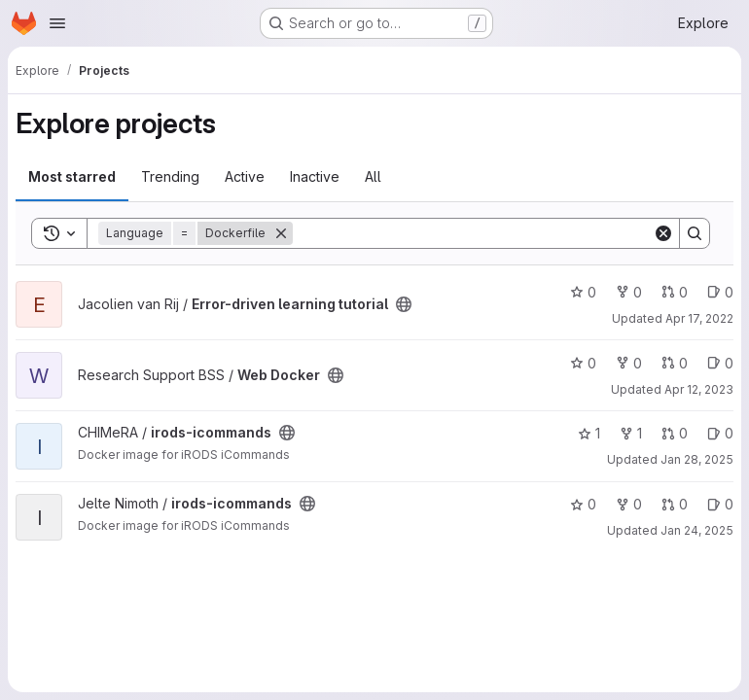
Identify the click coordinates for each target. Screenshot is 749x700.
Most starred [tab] (72, 176)
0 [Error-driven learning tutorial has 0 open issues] (720, 292)
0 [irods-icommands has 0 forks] (629, 504)
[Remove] (281, 233)
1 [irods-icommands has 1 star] (589, 433)
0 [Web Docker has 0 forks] (629, 363)
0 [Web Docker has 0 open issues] (720, 363)
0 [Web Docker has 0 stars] (583, 363)
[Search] (473, 233)
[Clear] (663, 233)
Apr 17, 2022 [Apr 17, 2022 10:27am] (699, 318)
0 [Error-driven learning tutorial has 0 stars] (583, 292)
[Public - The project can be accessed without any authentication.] (404, 304)
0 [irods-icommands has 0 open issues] (720, 433)
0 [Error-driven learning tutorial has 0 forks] (629, 292)
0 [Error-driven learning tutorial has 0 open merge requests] (675, 292)
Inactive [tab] (315, 176)
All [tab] (373, 176)
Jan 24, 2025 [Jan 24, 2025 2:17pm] (697, 530)
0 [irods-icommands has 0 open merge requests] (675, 433)
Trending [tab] (170, 176)
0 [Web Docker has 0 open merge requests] (675, 363)
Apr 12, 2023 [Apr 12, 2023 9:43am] (699, 389)
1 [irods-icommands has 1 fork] (631, 433)
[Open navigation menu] (57, 23)
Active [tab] (245, 176)
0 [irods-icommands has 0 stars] (583, 504)
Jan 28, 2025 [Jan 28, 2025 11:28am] (697, 459)
